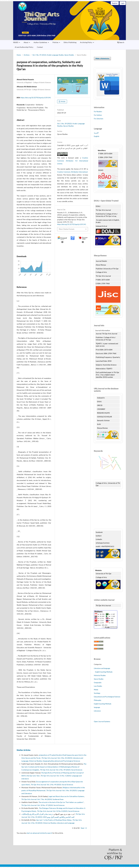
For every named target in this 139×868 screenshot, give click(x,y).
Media (96, 690)
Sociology (97, 693)
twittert (99, 536)
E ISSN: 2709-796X (105, 157)
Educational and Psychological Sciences (107, 697)
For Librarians (99, 119)
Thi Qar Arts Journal (69, 21)
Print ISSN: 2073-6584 (104, 350)
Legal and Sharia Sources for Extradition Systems (66, 796)
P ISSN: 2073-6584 (105, 154)
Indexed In (101, 398)
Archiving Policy (86, 42)
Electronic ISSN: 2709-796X (106, 353)
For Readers (98, 112)
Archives (27, 55)
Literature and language (102, 668)
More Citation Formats (67, 229)
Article (63, 101)
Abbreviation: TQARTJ (104, 369)
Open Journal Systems (102, 721)
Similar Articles (24, 750)
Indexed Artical (101, 226)
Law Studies (98, 686)
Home (19, 55)
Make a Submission (102, 58)
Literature (97, 711)
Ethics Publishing (70, 42)
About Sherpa (101, 265)
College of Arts (101, 272)
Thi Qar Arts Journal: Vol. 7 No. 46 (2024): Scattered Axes (42, 799)
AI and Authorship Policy (24, 47)
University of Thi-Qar (104, 574)
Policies (56, 42)
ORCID (100, 405)
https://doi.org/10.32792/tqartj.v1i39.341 (36, 98)
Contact (40, 47)
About (26, 42)
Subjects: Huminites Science (106, 365)
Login (123, 3)
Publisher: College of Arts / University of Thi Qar (106, 339)
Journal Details (101, 261)
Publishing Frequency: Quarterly (108, 357)
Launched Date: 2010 (104, 361)
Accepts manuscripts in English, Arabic (108, 221)
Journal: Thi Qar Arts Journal (106, 334)
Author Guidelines (41, 42)
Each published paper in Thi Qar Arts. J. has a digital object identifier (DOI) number (108, 375)
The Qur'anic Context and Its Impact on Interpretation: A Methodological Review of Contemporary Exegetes (54, 767)
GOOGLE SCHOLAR (104, 417)
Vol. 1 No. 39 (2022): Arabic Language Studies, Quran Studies (53, 55)
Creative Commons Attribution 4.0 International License (73, 161)
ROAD (101, 170)
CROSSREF (101, 409)
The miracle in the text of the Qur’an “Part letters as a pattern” (61, 802)
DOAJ (98, 206)
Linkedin (99, 539)
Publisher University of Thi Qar (107, 269)
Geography (98, 683)
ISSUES (16, 42)
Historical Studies (100, 675)
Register (115, 3)
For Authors (98, 115)
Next (83, 828)
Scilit (99, 424)
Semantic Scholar (103, 420)
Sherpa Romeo (103, 428)
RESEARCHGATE (103, 413)
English (97, 136)
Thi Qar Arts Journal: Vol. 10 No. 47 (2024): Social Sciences (43, 805)
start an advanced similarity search (39, 833)
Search (121, 42)
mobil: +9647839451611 (105, 546)
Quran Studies (99, 679)
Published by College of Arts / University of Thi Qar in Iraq (107, 215)
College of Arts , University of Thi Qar (108, 484)
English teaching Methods (104, 672)
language (97, 707)
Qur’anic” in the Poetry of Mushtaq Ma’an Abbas (54, 820)
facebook (99, 532)
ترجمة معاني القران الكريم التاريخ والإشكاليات (48, 814)
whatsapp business (103, 543)
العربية (96, 133)
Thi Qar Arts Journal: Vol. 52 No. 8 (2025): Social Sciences (58, 811)
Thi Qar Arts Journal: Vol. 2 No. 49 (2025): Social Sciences (61, 770)
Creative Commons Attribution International (73, 172)
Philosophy (98, 700)
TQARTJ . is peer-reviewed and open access (107, 345)
